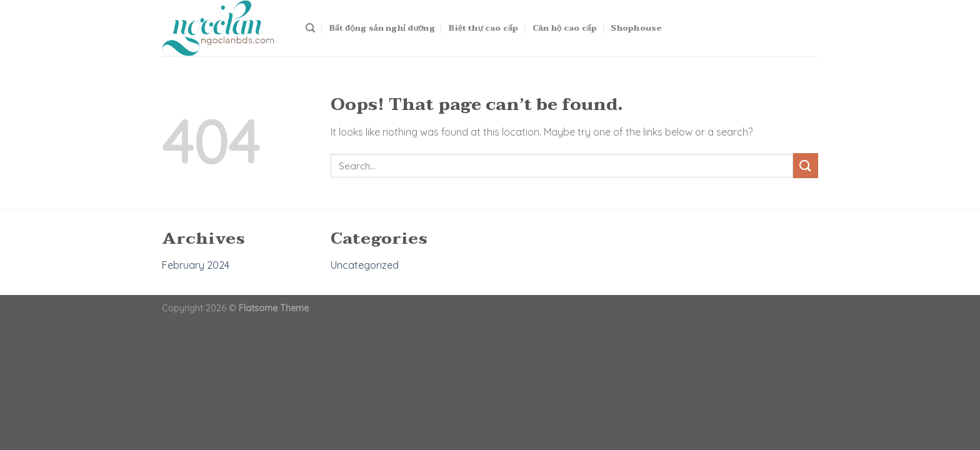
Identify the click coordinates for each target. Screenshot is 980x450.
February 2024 (196, 265)
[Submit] (806, 165)
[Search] (310, 28)
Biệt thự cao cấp (483, 28)
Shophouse (636, 28)
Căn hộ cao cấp (565, 28)
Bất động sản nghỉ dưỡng (382, 28)
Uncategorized (365, 265)
